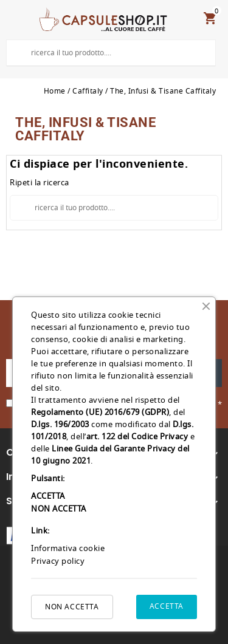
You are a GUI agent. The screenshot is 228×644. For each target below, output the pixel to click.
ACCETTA (167, 606)
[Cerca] (111, 53)
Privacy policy (58, 561)
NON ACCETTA (72, 607)
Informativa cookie (68, 548)
